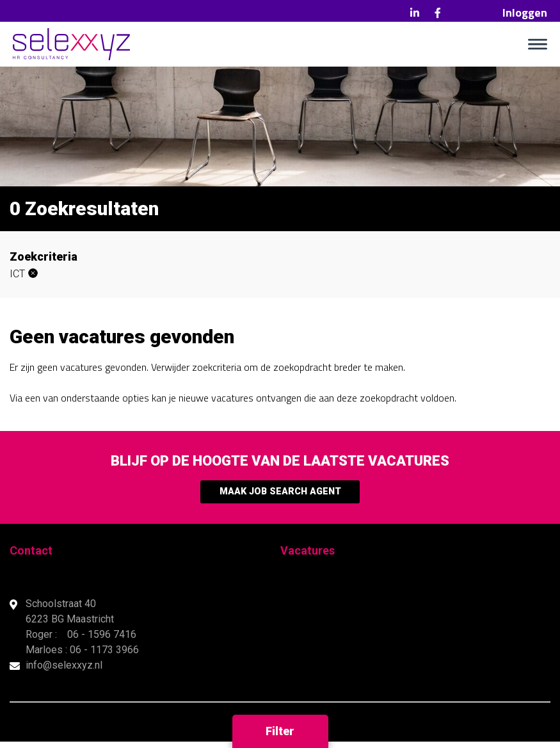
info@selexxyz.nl (64, 671)
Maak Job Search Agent (280, 495)
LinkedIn (415, 13)
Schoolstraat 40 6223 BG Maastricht (71, 618)
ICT (17, 274)
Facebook (438, 13)
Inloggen (525, 12)
